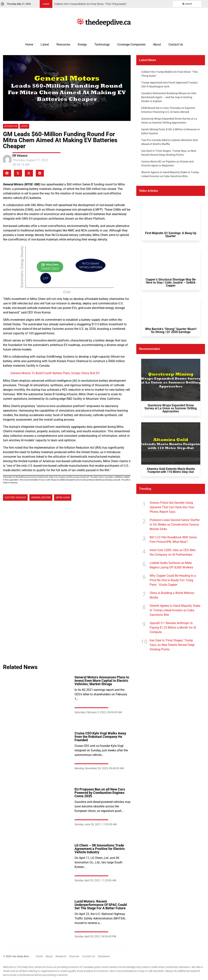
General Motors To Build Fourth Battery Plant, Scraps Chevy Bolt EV (55, 373)
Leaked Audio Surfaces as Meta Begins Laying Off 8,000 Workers (171, 565)
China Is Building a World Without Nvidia (172, 595)
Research (61, 956)
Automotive (11, 126)
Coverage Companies (131, 44)
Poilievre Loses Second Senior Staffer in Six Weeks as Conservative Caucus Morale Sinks (175, 525)
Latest (45, 44)
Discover (74, 956)
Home (29, 44)
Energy (82, 44)
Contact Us (176, 44)
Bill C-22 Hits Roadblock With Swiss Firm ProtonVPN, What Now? (173, 540)
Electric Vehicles (15, 498)
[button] (7, 173)
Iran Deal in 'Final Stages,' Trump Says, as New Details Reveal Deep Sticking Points (172, 645)
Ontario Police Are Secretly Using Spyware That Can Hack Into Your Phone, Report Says (172, 507)
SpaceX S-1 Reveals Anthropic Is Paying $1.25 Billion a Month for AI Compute (173, 628)
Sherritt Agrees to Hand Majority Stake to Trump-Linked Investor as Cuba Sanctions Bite (175, 610)
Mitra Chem (63, 498)
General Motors (41, 498)
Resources (63, 44)
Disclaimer (104, 956)
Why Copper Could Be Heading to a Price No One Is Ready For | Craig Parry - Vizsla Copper (173, 580)
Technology (102, 44)
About (157, 44)
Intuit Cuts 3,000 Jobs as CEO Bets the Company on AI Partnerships (173, 552)
